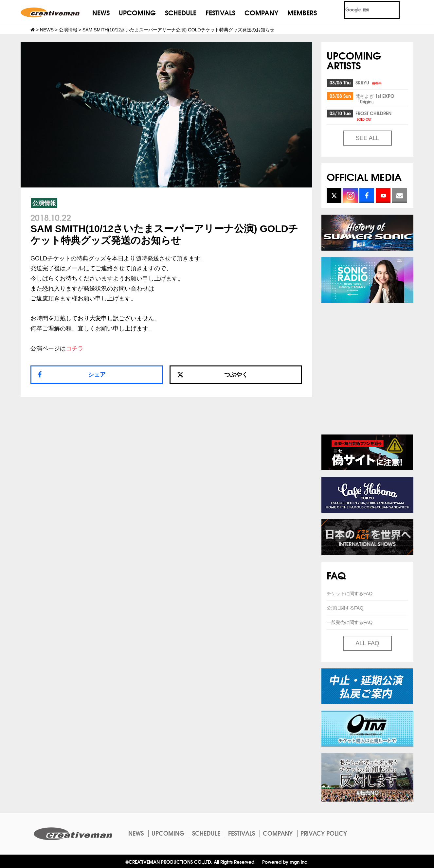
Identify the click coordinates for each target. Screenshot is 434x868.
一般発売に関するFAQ (350, 622)
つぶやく (212, 375)
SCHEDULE (181, 12)
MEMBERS (302, 12)
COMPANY (261, 12)
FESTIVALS (220, 12)
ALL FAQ (367, 643)
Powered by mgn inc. (285, 862)
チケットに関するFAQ (350, 593)
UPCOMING (137, 12)
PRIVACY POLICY (324, 833)
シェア (97, 375)
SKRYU (369, 82)
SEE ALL (367, 138)
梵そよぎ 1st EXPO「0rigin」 (375, 99)
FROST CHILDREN (373, 116)
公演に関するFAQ (345, 608)
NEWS (101, 12)
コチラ (75, 348)
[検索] (364, 10)
